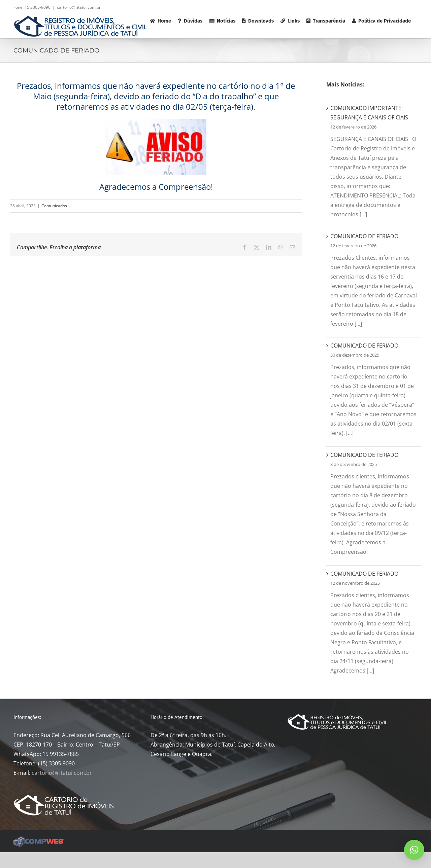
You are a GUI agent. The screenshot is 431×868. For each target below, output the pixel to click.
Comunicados (54, 206)
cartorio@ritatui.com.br (79, 7)
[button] (414, 850)
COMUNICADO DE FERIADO (364, 236)
